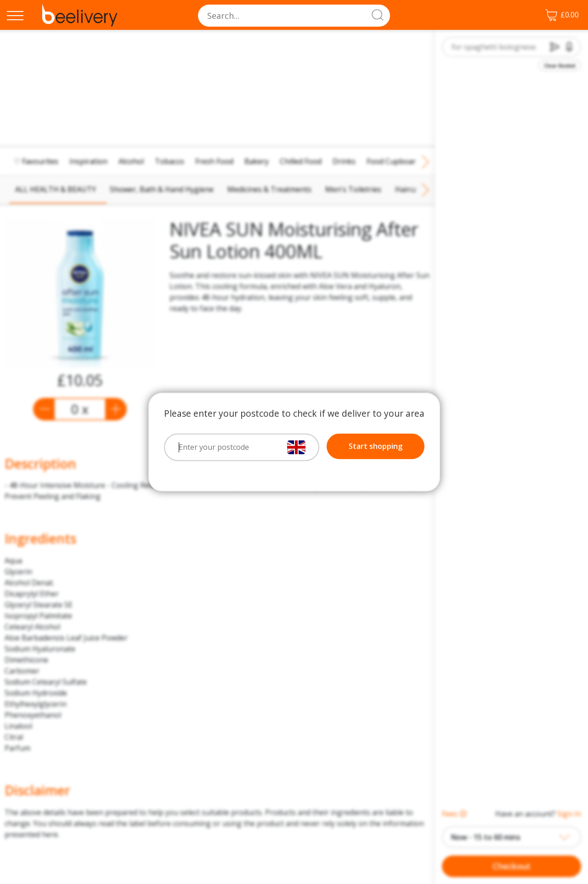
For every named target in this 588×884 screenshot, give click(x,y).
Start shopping (376, 447)
